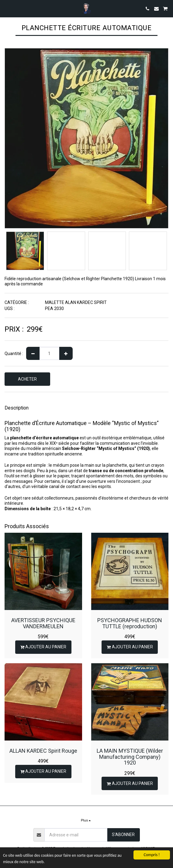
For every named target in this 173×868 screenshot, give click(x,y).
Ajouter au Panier (43, 647)
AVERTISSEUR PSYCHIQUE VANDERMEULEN (43, 623)
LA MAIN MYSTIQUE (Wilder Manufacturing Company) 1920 (130, 757)
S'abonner (123, 835)
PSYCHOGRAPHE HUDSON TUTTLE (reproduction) (130, 623)
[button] (7, 9)
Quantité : (14, 354)
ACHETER (27, 379)
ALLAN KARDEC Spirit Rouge (43, 751)
